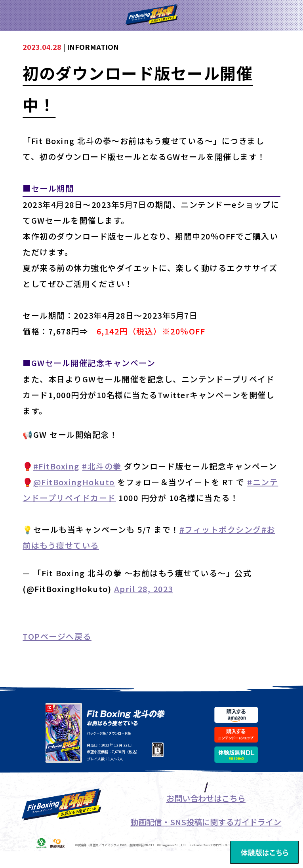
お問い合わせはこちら (206, 815)
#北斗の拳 (102, 466)
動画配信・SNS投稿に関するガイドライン (206, 839)
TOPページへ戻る (57, 636)
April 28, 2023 (144, 589)
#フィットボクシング (220, 529)
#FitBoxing (56, 466)
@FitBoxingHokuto (74, 482)
